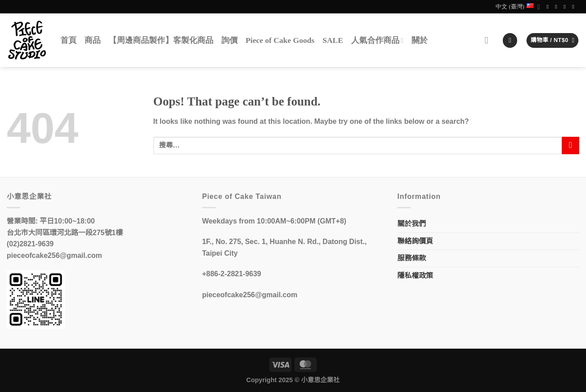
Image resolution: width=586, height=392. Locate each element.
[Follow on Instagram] (558, 7)
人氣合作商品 (377, 40)
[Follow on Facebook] (549, 7)
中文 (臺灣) (518, 7)
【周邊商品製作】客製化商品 (161, 40)
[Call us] (575, 7)
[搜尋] (490, 40)
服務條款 (412, 258)
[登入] (510, 40)
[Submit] (571, 145)
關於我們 (412, 224)
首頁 (68, 40)
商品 (93, 40)
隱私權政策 (415, 276)
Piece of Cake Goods (280, 40)
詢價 (229, 40)
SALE (333, 40)
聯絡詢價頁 (415, 241)
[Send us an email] (566, 7)
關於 (420, 40)
